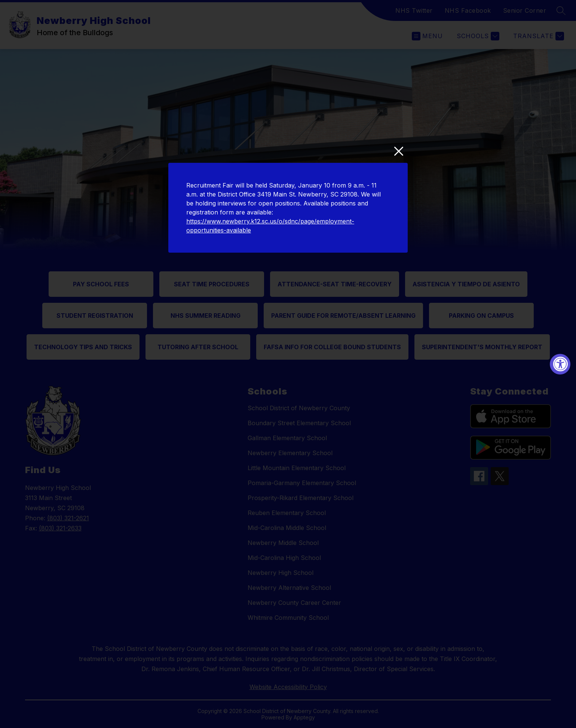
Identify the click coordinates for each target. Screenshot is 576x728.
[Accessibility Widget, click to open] (560, 364)
